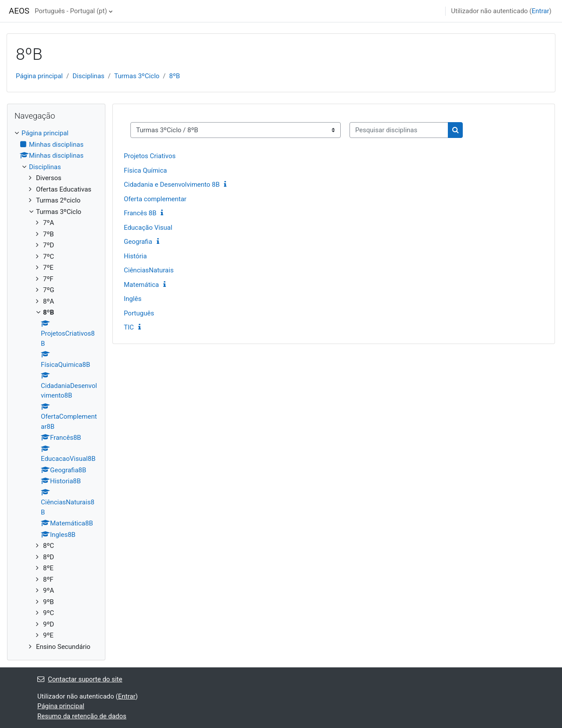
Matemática (141, 285)
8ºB (175, 76)
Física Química (145, 170)
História (135, 256)
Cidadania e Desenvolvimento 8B (172, 185)
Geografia (138, 242)
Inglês (133, 299)
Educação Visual (148, 228)
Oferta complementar (155, 199)
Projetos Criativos (150, 156)
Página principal (39, 76)
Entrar (540, 11)
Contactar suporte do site (80, 679)
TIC (129, 327)
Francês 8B (140, 213)
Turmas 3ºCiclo (137, 76)
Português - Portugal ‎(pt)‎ (71, 11)
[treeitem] (56, 390)
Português (139, 313)
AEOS (19, 11)
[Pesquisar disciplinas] (399, 130)
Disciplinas (88, 76)
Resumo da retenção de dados (82, 716)
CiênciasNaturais (149, 270)
